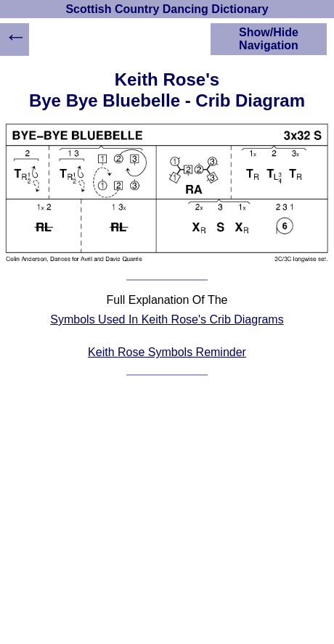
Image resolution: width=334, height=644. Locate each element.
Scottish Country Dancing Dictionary (167, 9)
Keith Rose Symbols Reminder (167, 352)
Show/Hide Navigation (269, 39)
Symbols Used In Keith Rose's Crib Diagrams (167, 319)
